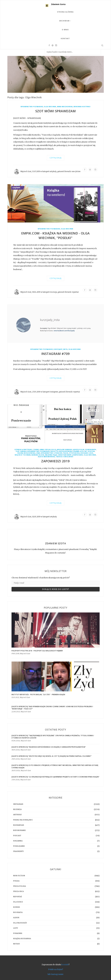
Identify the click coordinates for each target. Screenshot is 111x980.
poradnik (18, 933)
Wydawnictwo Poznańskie (32, 107)
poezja (16, 881)
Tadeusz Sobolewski (64, 457)
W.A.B (54, 450)
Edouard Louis (87, 453)
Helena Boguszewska (26, 453)
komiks (17, 907)
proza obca (18, 891)
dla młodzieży (20, 923)
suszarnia (18, 841)
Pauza (66, 453)
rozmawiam (19, 825)
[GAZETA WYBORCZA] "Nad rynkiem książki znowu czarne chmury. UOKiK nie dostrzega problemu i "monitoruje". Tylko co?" (52, 708)
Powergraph (91, 450)
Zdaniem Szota (58, 4)
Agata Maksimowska (46, 457)
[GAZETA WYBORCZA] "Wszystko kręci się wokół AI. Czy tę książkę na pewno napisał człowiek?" (52, 756)
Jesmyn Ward (78, 455)
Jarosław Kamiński (64, 450)
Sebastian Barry (65, 455)
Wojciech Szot (26, 171)
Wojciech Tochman (23, 455)
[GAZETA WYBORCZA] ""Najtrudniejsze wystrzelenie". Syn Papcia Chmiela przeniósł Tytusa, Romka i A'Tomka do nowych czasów (53, 737)
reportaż (75, 292)
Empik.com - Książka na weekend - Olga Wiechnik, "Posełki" (55, 235)
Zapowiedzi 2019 (55, 461)
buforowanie (19, 830)
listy (16, 928)
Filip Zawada (21, 451)
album (16, 918)
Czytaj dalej (56, 158)
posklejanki (19, 846)
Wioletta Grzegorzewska (61, 451)
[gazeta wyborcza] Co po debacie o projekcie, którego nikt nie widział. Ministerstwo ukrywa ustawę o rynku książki (55, 766)
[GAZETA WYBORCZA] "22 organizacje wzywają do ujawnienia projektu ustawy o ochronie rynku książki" (55, 777)
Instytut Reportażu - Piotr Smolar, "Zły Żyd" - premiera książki (38, 695)
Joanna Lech (78, 451)
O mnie (65, 30)
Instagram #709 (56, 354)
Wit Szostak (90, 451)
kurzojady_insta (61, 349)
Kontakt (65, 39)
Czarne (36, 450)
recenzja (53, 292)
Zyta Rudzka (74, 453)
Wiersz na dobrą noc (23, 820)
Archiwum (65, 21)
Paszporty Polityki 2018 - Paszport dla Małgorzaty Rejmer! (37, 651)
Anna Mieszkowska (65, 107)
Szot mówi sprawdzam (56, 111)
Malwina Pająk (51, 455)
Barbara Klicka (38, 455)
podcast (17, 836)
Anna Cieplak (45, 450)
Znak (38, 453)
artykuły (53, 171)
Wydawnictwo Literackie (52, 453)
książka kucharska (22, 939)
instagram (54, 392)
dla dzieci (18, 902)
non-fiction (76, 171)
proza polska (19, 886)
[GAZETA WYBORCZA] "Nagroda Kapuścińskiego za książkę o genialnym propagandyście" (49, 747)
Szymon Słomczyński (23, 450)
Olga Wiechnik (50, 107)
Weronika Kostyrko (82, 107)
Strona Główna (65, 12)
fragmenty (18, 851)
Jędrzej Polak (79, 450)
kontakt (65, 965)
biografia (18, 912)
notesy (16, 944)
